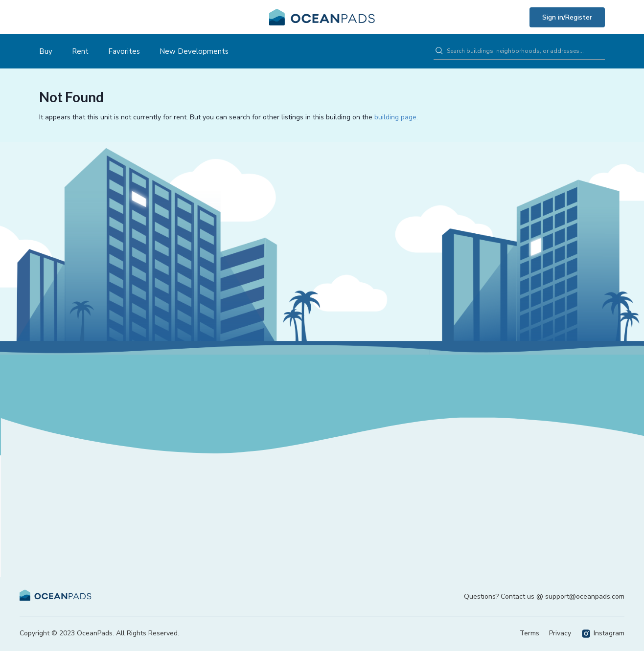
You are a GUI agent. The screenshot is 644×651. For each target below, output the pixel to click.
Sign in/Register (567, 17)
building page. (396, 117)
